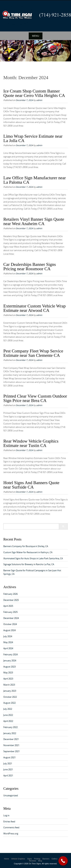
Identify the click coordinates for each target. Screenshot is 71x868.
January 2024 (10, 661)
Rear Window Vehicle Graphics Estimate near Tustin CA (31, 443)
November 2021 (11, 745)
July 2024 (8, 636)
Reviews (33, 861)
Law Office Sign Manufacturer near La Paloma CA (35, 180)
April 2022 (8, 721)
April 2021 (8, 776)
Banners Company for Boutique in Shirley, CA (26, 546)
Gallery (54, 859)
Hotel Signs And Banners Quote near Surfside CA (31, 485)
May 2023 (8, 673)
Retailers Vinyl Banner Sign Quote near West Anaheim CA (34, 221)
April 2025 (8, 606)
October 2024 (10, 624)
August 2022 (9, 703)
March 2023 (9, 685)
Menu (36, 36)
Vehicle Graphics (18, 859)
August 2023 (9, 667)
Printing (37, 859)
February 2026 (10, 594)
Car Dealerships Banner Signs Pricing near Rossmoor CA (30, 267)
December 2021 (11, 739)
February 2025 (10, 612)
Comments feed (11, 827)
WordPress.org (11, 834)
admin (39, 100)
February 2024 (10, 654)
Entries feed (9, 821)
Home (6, 859)
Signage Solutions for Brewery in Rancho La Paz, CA (29, 564)
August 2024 (9, 630)
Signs (30, 859)
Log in (6, 815)
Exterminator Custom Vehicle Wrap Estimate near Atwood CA (34, 308)
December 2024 (11, 618)
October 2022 (10, 697)
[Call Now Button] (63, 861)
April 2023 (8, 679)
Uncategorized (11, 795)
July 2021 (8, 763)
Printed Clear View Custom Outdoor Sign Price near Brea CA (35, 398)
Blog (40, 861)
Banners (46, 859)
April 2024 (8, 648)
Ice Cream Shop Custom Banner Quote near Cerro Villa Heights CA (34, 93)
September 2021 (11, 751)
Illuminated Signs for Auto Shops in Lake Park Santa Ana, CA (33, 558)
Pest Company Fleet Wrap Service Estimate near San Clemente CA (33, 353)
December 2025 (11, 600)
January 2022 (10, 733)
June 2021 (8, 769)
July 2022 (8, 709)
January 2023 (10, 691)
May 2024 (8, 642)
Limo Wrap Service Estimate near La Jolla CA (33, 138)
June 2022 (8, 715)
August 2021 (9, 757)
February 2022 (10, 727)
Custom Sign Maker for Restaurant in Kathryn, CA (28, 552)
